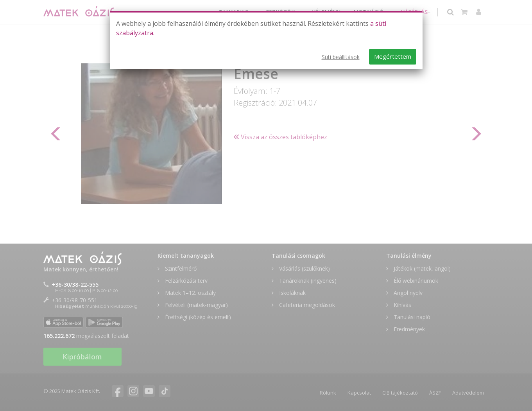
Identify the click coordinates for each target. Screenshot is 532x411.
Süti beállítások (341, 57)
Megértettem (393, 56)
